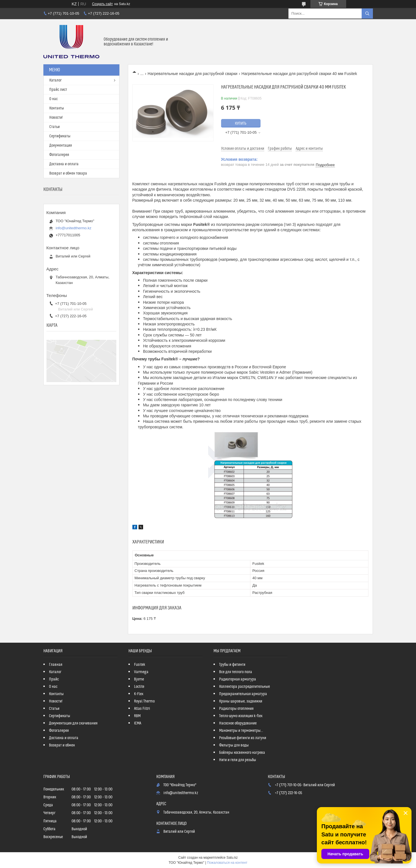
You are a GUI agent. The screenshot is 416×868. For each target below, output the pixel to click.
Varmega (141, 672)
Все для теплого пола (236, 672)
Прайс (54, 679)
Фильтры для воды (234, 745)
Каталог (55, 80)
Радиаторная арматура (238, 679)
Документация (61, 146)
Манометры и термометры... (241, 731)
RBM (137, 716)
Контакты (57, 108)
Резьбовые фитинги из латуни (243, 738)
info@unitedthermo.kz (74, 228)
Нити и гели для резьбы (238, 760)
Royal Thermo (144, 701)
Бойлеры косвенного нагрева (242, 753)
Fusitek (140, 665)
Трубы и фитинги (232, 665)
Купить (241, 124)
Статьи (54, 127)
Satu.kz (232, 858)
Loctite (139, 687)
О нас (54, 99)
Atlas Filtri (142, 709)
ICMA (138, 723)
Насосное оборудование (238, 723)
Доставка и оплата (64, 164)
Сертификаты (60, 136)
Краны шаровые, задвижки (241, 701)
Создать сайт (103, 4)
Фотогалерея (59, 155)
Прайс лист (58, 90)
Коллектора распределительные (244, 687)
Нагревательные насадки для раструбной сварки (193, 74)
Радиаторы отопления (236, 709)
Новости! (56, 118)
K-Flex (139, 694)
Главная (56, 665)
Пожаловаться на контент (227, 863)
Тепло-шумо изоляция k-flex (241, 716)
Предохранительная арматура (243, 694)
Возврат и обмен (62, 745)
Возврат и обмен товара (68, 173)
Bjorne (139, 679)
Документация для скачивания (73, 723)
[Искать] (367, 14)
